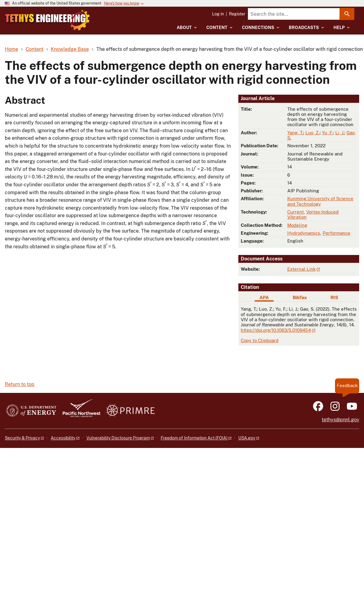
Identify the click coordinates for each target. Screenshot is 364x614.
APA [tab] (264, 297)
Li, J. (340, 133)
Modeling (297, 225)
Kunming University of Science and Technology (320, 201)
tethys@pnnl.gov (340, 420)
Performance (337, 233)
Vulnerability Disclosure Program (118, 438)
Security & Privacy (22, 438)
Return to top (20, 384)
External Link (301, 269)
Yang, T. (295, 133)
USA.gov (247, 438)
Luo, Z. (312, 133)
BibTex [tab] (300, 297)
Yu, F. (327, 133)
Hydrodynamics (304, 233)
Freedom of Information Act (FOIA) (194, 438)
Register (237, 14)
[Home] (63, 16)
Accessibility (63, 438)
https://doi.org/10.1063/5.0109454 (276, 330)
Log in (218, 14)
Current (296, 212)
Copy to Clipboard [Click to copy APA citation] (260, 340)
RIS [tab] (334, 297)
